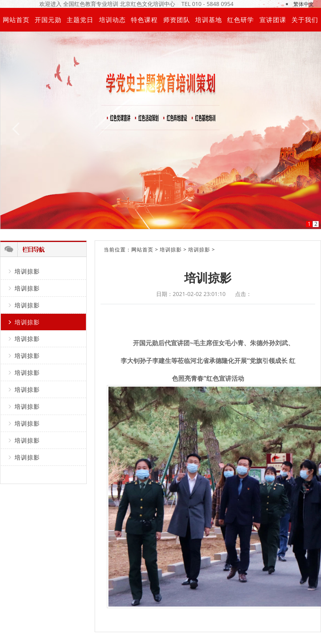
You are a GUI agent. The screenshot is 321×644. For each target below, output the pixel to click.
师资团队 (177, 20)
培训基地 (209, 20)
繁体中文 (304, 4)
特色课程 (144, 20)
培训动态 (112, 20)
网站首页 (16, 20)
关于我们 (305, 20)
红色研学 (241, 20)
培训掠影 (27, 271)
